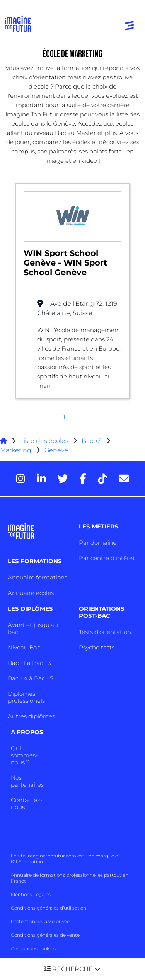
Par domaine (98, 543)
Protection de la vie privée (40, 921)
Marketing (16, 450)
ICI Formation (27, 862)
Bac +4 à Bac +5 (30, 678)
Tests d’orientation (105, 632)
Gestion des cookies (33, 948)
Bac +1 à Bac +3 (29, 663)
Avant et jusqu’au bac (33, 628)
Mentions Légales (31, 894)
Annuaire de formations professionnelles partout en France (70, 878)
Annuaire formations (38, 577)
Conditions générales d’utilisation (49, 908)
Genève (56, 450)
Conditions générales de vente (45, 935)
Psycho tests (97, 647)
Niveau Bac (24, 647)
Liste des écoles (44, 441)
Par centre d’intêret (107, 558)
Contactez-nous (27, 804)
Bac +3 (92, 441)
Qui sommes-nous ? (24, 755)
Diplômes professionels (26, 697)
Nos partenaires (27, 781)
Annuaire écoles (31, 593)
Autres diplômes (31, 716)
